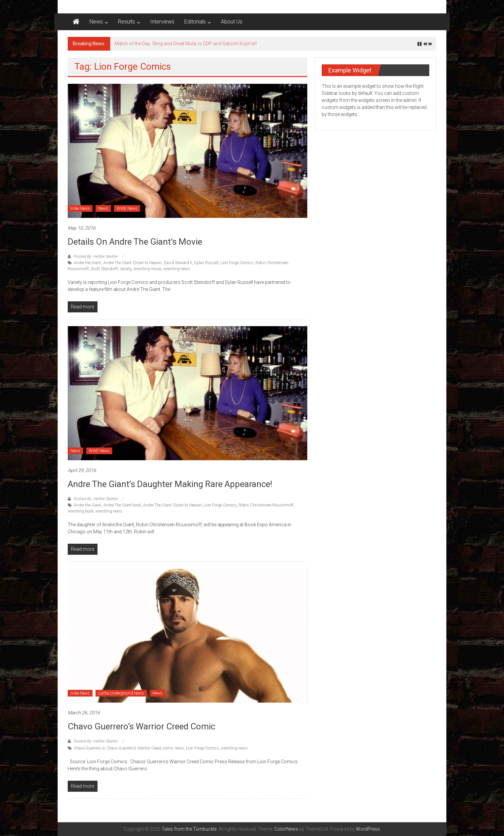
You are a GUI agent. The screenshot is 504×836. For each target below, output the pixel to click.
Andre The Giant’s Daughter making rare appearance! (170, 484)
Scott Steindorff (104, 269)
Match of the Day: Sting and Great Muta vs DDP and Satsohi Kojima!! (186, 44)
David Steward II (178, 263)
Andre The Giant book (122, 505)
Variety (126, 269)
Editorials (195, 22)
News (96, 22)
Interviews (162, 22)
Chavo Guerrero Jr (89, 748)
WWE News (127, 208)
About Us (232, 22)
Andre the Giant (87, 263)
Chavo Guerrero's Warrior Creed (134, 748)
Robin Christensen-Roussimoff (266, 505)
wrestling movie (147, 269)
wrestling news (177, 269)
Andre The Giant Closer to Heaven (133, 263)
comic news (173, 748)
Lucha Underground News (121, 693)
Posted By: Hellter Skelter (96, 256)
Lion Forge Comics (237, 263)
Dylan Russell (206, 263)
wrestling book (81, 511)
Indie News (80, 208)
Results (127, 22)
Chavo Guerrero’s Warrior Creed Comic (141, 726)
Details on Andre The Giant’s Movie (135, 242)
